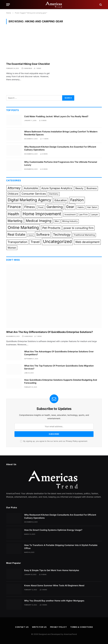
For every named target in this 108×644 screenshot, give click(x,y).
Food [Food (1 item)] (41, 207)
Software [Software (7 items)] (43, 234)
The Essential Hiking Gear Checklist (28, 64)
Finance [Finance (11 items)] (14, 207)
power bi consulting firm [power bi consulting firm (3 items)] (79, 228)
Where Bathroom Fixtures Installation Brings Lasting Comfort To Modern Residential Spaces (61, 133)
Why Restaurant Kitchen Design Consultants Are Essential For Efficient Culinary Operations (60, 148)
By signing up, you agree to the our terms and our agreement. (54, 441)
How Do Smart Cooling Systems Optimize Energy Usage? (53, 530)
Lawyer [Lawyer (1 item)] (95, 215)
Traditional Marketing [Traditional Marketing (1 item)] (84, 235)
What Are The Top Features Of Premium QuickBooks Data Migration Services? (59, 367)
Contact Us (22, 627)
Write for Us (39, 627)
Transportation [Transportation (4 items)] (17, 242)
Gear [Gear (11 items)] (70, 207)
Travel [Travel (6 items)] (35, 242)
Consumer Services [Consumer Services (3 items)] (34, 194)
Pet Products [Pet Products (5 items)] (51, 228)
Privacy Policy (72, 441)
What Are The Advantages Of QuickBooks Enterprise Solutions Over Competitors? (59, 353)
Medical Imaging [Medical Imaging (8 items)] (39, 221)
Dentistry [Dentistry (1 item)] (54, 194)
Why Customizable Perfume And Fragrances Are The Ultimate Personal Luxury (61, 163)
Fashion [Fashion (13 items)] (77, 200)
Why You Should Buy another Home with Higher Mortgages (54, 601)
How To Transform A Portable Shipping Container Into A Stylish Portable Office (61, 547)
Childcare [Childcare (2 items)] (13, 194)
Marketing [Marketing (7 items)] (15, 221)
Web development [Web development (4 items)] (87, 242)
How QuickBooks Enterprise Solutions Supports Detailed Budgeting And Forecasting (61, 381)
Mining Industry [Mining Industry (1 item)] (70, 221)
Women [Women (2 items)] (12, 248)
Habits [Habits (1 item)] (81, 207)
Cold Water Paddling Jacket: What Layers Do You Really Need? (56, 116)
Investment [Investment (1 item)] (70, 215)
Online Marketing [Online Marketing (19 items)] (23, 228)
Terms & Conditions (82, 627)
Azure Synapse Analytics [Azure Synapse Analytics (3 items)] (57, 188)
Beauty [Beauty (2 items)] (79, 188)
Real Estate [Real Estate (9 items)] (16, 234)
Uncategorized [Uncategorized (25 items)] (57, 241)
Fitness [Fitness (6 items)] (30, 207)
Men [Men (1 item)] (57, 221)
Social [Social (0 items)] (31, 235)
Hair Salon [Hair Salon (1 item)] (92, 207)
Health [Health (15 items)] (13, 214)
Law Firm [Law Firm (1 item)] (83, 215)
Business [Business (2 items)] (92, 188)
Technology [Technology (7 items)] (62, 234)
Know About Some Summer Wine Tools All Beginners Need (54, 585)
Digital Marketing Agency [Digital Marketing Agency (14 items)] (29, 200)
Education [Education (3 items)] (61, 200)
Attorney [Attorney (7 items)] (14, 188)
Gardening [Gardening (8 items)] (55, 207)
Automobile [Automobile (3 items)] (31, 188)
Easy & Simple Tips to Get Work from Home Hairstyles (52, 570)
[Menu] (8, 5)
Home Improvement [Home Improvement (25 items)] (42, 214)
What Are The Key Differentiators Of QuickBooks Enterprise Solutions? (49, 332)
